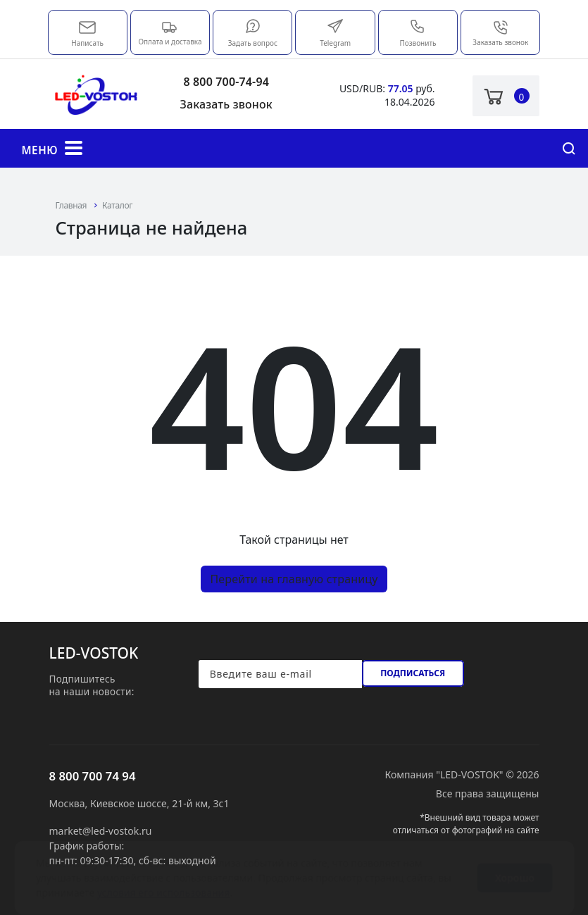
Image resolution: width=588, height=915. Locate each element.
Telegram (335, 33)
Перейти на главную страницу (294, 579)
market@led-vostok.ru (87, 26)
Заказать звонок (500, 33)
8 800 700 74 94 (93, 776)
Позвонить (418, 33)
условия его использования (164, 879)
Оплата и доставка (170, 32)
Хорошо (515, 864)
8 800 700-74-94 (226, 82)
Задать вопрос (253, 33)
